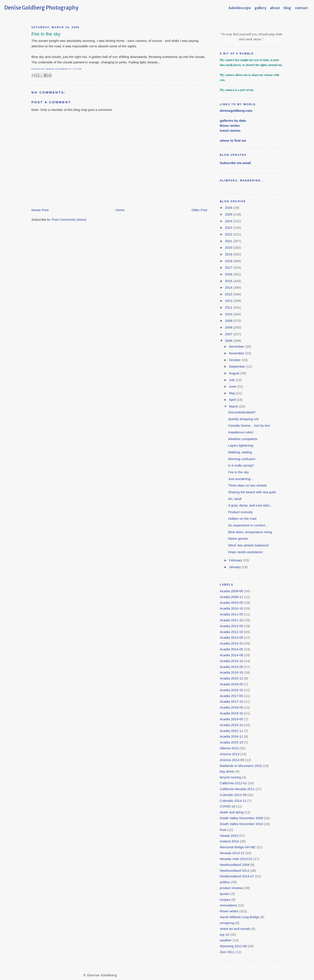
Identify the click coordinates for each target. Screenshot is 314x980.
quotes (225, 894)
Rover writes (230, 126)
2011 (229, 307)
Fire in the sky (46, 34)
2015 (229, 281)
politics (225, 882)
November (237, 353)
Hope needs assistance (245, 552)
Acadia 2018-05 (231, 707)
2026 (229, 208)
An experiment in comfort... (248, 525)
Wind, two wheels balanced (248, 545)
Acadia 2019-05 (231, 719)
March (234, 406)
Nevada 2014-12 (232, 853)
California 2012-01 (233, 783)
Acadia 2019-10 (231, 725)
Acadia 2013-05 (231, 637)
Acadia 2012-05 (231, 626)
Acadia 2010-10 (231, 608)
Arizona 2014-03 (232, 760)
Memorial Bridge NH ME (238, 847)
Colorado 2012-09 (233, 795)
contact (302, 8)
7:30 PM (77, 69)
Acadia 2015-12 (231, 678)
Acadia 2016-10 (231, 690)
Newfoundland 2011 (235, 871)
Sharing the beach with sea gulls (252, 492)
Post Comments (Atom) (69, 220)
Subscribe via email (235, 163)
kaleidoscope (240, 8)
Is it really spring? (241, 465)
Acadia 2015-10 (231, 672)
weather (226, 940)
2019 (229, 254)
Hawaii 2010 (229, 836)
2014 (229, 287)
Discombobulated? (242, 412)
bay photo (227, 771)
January (235, 567)
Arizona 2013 (230, 754)
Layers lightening (241, 445)
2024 (229, 221)
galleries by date (233, 121)
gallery (260, 8)
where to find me (233, 141)
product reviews (231, 888)
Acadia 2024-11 (231, 736)
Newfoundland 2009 (235, 865)
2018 (229, 261)
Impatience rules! (241, 432)
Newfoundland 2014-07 (237, 876)
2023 (229, 228)
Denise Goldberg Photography (41, 8)
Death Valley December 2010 (241, 824)
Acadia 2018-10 (231, 713)
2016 (229, 274)
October (235, 360)
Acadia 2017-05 (231, 696)
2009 (229, 321)
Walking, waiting (240, 452)
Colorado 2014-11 (233, 801)
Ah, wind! (235, 499)
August (235, 373)
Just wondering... (241, 479)
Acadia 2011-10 (231, 620)
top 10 (225, 935)
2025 (229, 214)
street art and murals (235, 929)
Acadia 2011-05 (231, 614)
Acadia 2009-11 (231, 597)
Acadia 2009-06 (231, 591)
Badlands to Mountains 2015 (241, 766)
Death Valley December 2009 (241, 818)
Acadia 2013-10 (231, 643)
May (233, 393)
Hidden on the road (242, 519)
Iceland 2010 (229, 841)
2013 (229, 294)
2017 (229, 267)
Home (120, 210)
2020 (229, 247)
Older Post (199, 210)
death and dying (232, 812)
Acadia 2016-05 (231, 684)
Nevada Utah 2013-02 (236, 859)
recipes (225, 900)
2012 (229, 301)
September (238, 366)
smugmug (227, 923)
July (232, 380)
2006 (229, 341)
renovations (228, 905)
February (236, 560)
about (275, 8)
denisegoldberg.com (236, 111)
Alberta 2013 (229, 748)
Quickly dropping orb (243, 419)
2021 (229, 241)
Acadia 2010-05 (231, 603)
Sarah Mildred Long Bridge (240, 917)
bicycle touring (231, 777)
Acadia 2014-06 (231, 655)
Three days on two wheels (247, 485)
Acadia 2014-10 (231, 661)
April (233, 400)
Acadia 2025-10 (231, 742)
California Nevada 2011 (237, 789)
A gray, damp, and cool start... (250, 505)
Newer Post (40, 210)
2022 (229, 234)
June (233, 386)
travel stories (230, 131)
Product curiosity (240, 512)
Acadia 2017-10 (231, 701)
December (237, 346)
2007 (229, 334)
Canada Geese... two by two (249, 425)
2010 (229, 314)
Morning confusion (242, 459)
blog (287, 8)
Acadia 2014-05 (231, 649)
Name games (238, 539)
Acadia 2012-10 (231, 632)
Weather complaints (243, 439)
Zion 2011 (227, 952)
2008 (229, 327)
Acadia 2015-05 (231, 667)
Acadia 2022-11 (231, 731)
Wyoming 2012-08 (233, 946)
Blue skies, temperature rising (250, 532)
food (223, 830)
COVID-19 (228, 806)
